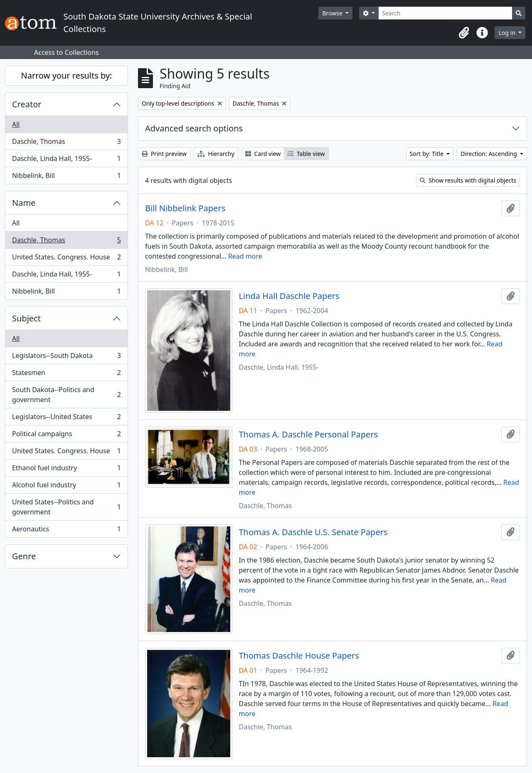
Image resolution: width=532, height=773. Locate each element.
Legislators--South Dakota (66, 357)
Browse (333, 13)
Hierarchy (216, 154)
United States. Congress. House (66, 259)
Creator (27, 104)
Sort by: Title (427, 154)
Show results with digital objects (468, 180)
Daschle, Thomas (66, 143)
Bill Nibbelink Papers (185, 208)
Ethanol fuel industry (66, 470)
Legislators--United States (66, 419)
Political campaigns (66, 436)
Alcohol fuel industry (66, 487)
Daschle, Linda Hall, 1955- (66, 160)
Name (24, 203)
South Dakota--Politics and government (66, 395)
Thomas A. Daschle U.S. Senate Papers (313, 532)
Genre (24, 556)
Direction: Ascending (489, 154)
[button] (464, 33)
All (16, 124)
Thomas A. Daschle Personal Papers (309, 435)
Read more (245, 256)
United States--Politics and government (66, 507)
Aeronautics (66, 531)
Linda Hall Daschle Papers (289, 296)
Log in (507, 33)
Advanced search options (194, 128)
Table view (306, 154)
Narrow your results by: (67, 75)
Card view (263, 154)
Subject (26, 318)
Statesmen (66, 374)
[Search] (445, 13)
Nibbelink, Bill (66, 177)
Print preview (164, 154)
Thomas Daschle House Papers (299, 656)
